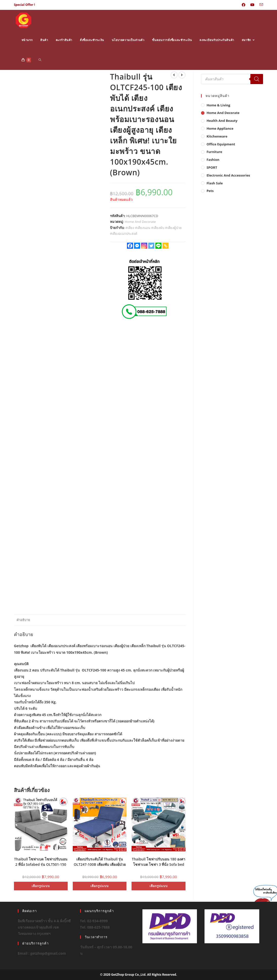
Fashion (213, 160)
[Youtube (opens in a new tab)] (252, 5)
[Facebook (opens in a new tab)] (244, 5)
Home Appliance (220, 128)
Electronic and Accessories (228, 175)
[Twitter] (151, 246)
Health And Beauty (222, 121)
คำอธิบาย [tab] (23, 620)
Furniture (214, 152)
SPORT (212, 167)
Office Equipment (221, 144)
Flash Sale (215, 183)
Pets (210, 191)
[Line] (158, 246)
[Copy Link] (165, 246)
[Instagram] (144, 246)
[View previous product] (174, 75)
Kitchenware (217, 136)
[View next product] (182, 75)
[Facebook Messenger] (137, 246)
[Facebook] (130, 246)
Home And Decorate (140, 222)
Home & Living (218, 105)
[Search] (257, 79)
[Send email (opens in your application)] (260, 5)
